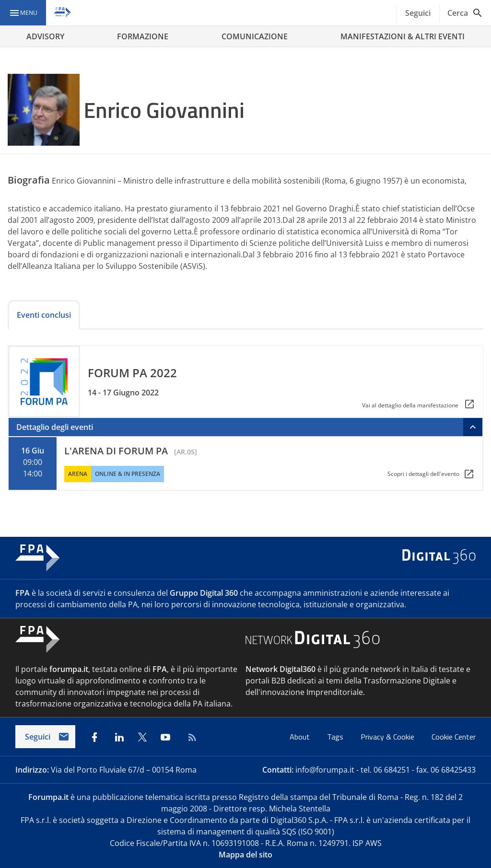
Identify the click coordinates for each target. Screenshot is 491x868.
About (301, 737)
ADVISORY (45, 36)
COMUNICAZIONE (255, 36)
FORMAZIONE (143, 36)
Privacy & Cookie (388, 737)
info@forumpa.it (325, 770)
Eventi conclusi (44, 315)
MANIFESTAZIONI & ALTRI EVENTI (403, 36)
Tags (336, 737)
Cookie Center (454, 737)
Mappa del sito (245, 855)
